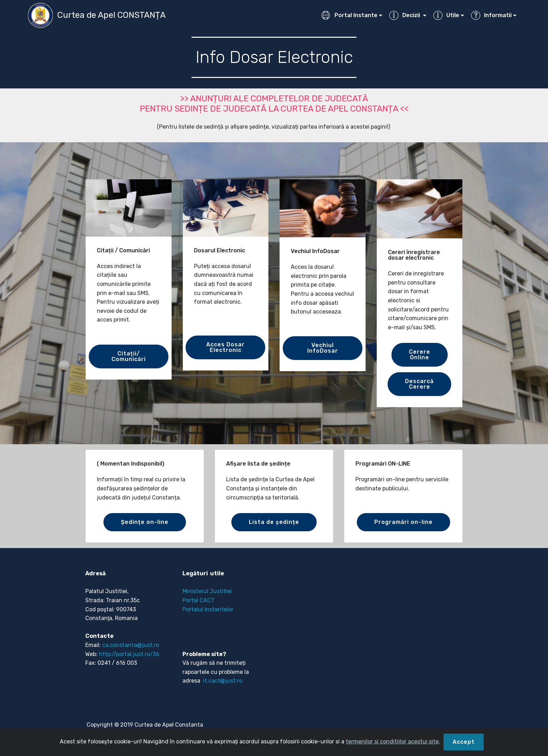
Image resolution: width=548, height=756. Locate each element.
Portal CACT (199, 600)
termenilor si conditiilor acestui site (392, 741)
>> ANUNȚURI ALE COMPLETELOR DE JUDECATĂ (274, 99)
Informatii (491, 15)
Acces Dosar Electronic (225, 347)
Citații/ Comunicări (129, 356)
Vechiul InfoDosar (323, 348)
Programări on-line (403, 522)
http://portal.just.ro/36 (129, 654)
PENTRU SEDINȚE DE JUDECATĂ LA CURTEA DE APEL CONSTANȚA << (274, 109)
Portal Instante (349, 15)
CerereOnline (420, 355)
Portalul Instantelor (208, 609)
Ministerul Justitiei (207, 591)
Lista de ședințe (274, 522)
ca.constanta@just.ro (131, 645)
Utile (446, 15)
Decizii (405, 15)
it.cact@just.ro (222, 681)
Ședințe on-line (145, 522)
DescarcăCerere (419, 384)
